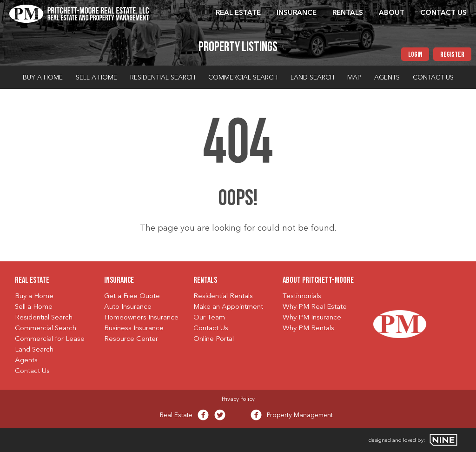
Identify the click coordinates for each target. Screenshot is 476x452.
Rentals (348, 13)
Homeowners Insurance (141, 318)
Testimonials (302, 296)
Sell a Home (96, 78)
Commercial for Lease (50, 339)
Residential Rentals (223, 296)
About (392, 13)
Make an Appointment (228, 307)
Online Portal (214, 339)
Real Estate (238, 13)
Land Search (312, 78)
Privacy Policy (238, 399)
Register (452, 55)
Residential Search (163, 78)
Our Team (209, 318)
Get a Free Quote (132, 296)
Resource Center (131, 339)
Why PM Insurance (312, 318)
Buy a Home (43, 78)
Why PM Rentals (308, 329)
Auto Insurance (128, 307)
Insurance (297, 13)
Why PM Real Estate (315, 307)
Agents (387, 78)
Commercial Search (243, 78)
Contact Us (443, 13)
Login (415, 55)
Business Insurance (134, 329)
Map (354, 78)
